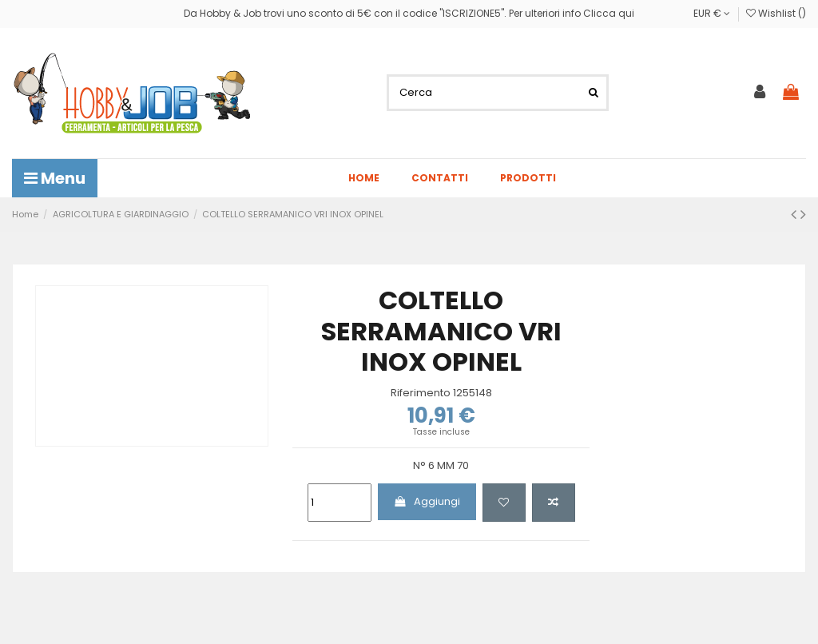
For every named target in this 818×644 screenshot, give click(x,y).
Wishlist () (776, 13)
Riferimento (421, 393)
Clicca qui (609, 13)
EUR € (712, 13)
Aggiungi (427, 501)
